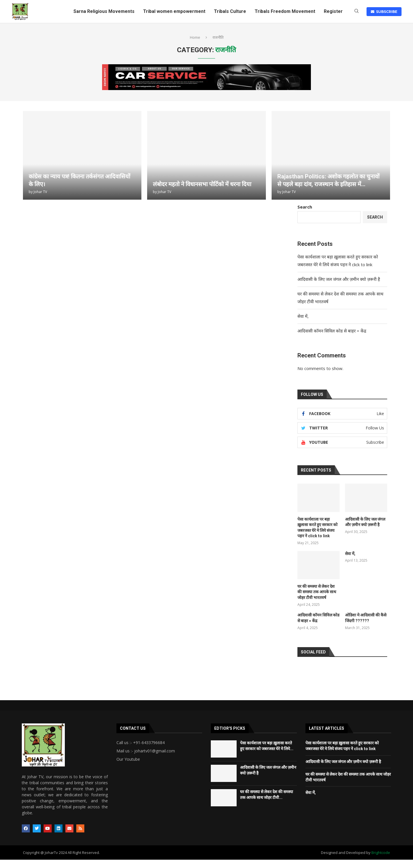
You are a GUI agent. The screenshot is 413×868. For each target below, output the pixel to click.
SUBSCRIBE (384, 12)
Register (333, 11)
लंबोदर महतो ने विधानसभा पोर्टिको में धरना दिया (202, 184)
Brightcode (381, 853)
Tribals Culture (230, 11)
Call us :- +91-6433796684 (141, 743)
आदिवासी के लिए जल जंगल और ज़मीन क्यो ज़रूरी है (339, 279)
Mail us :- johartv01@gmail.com (146, 751)
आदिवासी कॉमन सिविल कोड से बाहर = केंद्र (332, 331)
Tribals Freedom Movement (285, 11)
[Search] (356, 12)
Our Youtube (128, 759)
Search (305, 207)
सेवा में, (304, 316)
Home (195, 37)
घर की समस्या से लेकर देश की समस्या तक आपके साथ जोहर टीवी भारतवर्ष (317, 592)
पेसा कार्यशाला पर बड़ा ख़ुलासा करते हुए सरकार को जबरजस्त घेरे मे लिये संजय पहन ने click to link (317, 528)
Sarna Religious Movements (104, 11)
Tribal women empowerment (174, 11)
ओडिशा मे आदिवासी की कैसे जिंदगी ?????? (366, 618)
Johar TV (40, 192)
